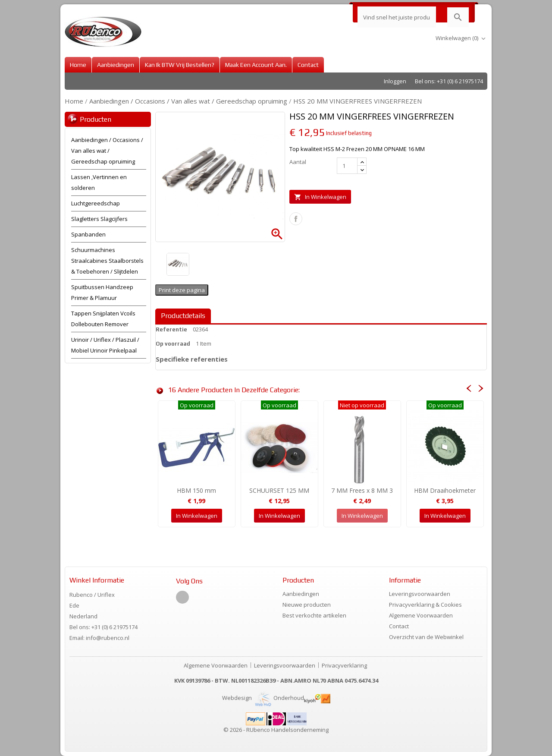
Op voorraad (173, 344)
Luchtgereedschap (96, 203)
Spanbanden (88, 234)
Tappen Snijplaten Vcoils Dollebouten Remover (103, 319)
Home (78, 65)
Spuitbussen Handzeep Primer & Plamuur (102, 292)
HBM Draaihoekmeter (445, 490)
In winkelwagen (320, 197)
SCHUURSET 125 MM (279, 490)
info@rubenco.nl (108, 638)
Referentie (171, 329)
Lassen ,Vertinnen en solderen (99, 182)
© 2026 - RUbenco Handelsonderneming (276, 730)
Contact (308, 65)
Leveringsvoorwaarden (420, 594)
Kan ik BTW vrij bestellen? (180, 65)
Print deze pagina (182, 290)
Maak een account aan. (256, 65)
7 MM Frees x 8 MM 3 (362, 490)
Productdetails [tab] (183, 316)
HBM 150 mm (196, 490)
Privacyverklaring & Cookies (425, 605)
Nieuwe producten (307, 605)
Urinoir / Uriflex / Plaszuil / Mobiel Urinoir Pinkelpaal (105, 345)
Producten (96, 119)
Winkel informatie (97, 580)
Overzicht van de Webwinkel (426, 637)
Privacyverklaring (344, 665)
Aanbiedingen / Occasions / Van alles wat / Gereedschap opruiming (107, 151)
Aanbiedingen (116, 65)
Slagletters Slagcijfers (99, 219)
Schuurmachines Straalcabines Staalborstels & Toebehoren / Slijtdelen (107, 261)
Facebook (182, 597)
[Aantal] (347, 166)
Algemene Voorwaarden (421, 615)
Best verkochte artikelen (314, 615)
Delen (296, 219)
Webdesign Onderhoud (263, 698)
